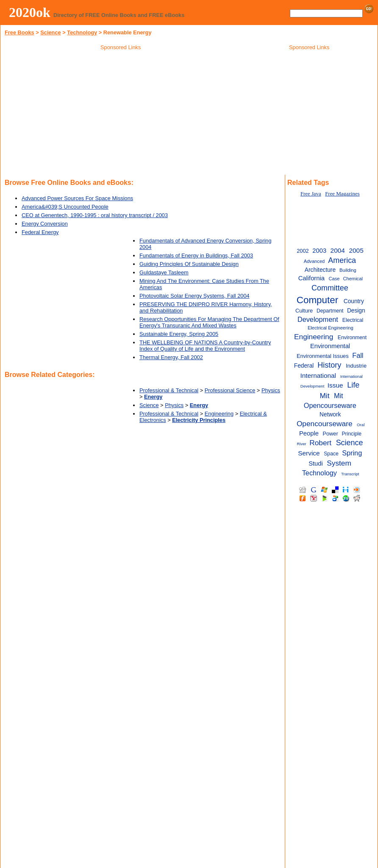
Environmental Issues (323, 356)
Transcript (350, 474)
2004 (338, 250)
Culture (304, 311)
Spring (352, 453)
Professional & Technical (169, 390)
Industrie (356, 366)
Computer (317, 300)
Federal (304, 366)
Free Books (19, 32)
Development (318, 319)
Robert (320, 443)
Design (356, 311)
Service (309, 453)
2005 (356, 250)
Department (330, 311)
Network (330, 414)
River (301, 444)
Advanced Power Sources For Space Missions (77, 198)
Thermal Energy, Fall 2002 (171, 357)
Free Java (311, 194)
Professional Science (230, 390)
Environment (352, 338)
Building (348, 270)
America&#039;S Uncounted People (65, 207)
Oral (361, 425)
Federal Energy (40, 232)
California (311, 278)
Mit (324, 396)
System (339, 463)
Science (50, 32)
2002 (303, 251)
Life (353, 385)
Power (330, 434)
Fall (358, 355)
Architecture (320, 270)
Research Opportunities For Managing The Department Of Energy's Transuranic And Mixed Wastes (209, 322)
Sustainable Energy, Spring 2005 (179, 334)
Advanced (314, 261)
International (318, 375)
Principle (352, 434)
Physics (271, 390)
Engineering (219, 414)
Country (354, 301)
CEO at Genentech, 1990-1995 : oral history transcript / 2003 (95, 215)
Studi (316, 463)
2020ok (30, 12)
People (309, 433)
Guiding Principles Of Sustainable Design (189, 264)
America (342, 260)
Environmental (330, 346)
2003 (319, 251)
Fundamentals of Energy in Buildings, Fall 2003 (196, 255)
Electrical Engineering (331, 328)
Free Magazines (342, 194)
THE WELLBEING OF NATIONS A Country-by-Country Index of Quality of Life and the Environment (205, 346)
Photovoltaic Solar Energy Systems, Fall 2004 (195, 296)
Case (334, 279)
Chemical (353, 279)
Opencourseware (325, 424)
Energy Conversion (45, 224)
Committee (330, 288)
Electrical (353, 320)
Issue (335, 385)
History (329, 365)
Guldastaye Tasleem (164, 272)
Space (331, 454)
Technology (82, 32)
